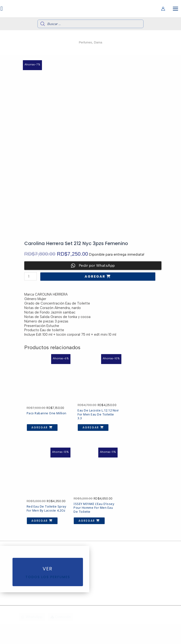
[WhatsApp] (32, 637)
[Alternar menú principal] (175, 9)
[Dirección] (61, 637)
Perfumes (85, 44)
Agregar (96, 278)
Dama (99, 44)
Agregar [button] (39, 429)
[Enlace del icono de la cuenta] (163, 9)
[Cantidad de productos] (31, 278)
